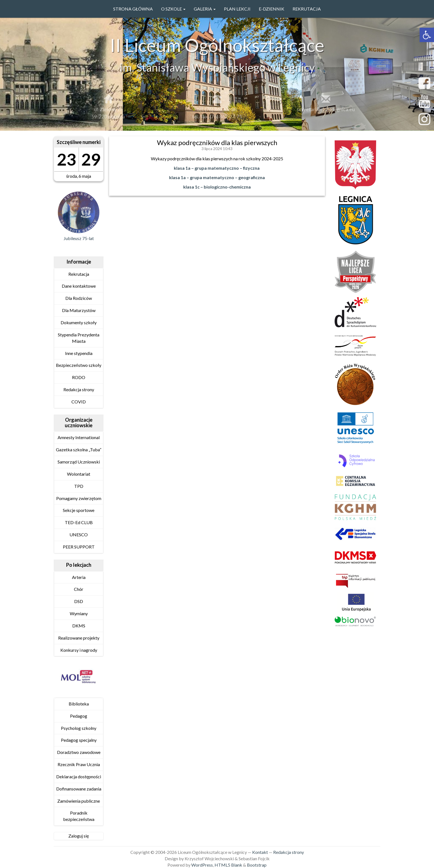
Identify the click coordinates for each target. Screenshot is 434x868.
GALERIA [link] (205, 9)
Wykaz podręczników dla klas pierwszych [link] (217, 142)
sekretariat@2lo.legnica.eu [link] (326, 112)
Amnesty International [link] (79, 437)
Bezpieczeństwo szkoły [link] (79, 365)
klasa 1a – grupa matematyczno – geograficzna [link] (217, 177)
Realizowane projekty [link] (79, 638)
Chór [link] (79, 589)
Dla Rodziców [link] (79, 298)
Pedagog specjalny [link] (79, 740)
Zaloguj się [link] (79, 836)
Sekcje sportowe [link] (79, 510)
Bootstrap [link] (257, 865)
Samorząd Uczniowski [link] (79, 462)
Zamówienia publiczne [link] (79, 801)
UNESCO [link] (79, 535)
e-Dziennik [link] (272, 9)
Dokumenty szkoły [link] (79, 322)
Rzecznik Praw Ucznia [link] (79, 764)
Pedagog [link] (79, 716)
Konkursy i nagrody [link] (79, 650)
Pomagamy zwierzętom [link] (79, 498)
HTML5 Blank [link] (228, 865)
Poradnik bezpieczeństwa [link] (79, 816)
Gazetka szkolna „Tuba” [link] (79, 450)
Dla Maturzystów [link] (79, 310)
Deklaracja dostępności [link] (79, 776)
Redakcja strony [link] (79, 389)
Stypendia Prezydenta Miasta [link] (79, 338)
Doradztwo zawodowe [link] (79, 752)
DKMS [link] (79, 626)
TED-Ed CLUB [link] (79, 522)
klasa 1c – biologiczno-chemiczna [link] (217, 187)
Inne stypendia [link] (79, 353)
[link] (427, 35)
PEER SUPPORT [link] (79, 547)
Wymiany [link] (79, 613)
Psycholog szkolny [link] (79, 728)
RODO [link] (79, 377)
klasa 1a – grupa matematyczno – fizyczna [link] (217, 168)
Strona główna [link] (133, 9)
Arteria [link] (79, 577)
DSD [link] (79, 601)
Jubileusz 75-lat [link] (79, 238)
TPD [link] (79, 486)
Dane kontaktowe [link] (79, 286)
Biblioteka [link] (79, 704)
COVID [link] (79, 402)
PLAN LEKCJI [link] (237, 9)
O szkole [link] (173, 9)
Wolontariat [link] (79, 474)
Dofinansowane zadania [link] (79, 789)
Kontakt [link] (260, 852)
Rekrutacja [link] (307, 9)
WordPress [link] (202, 865)
